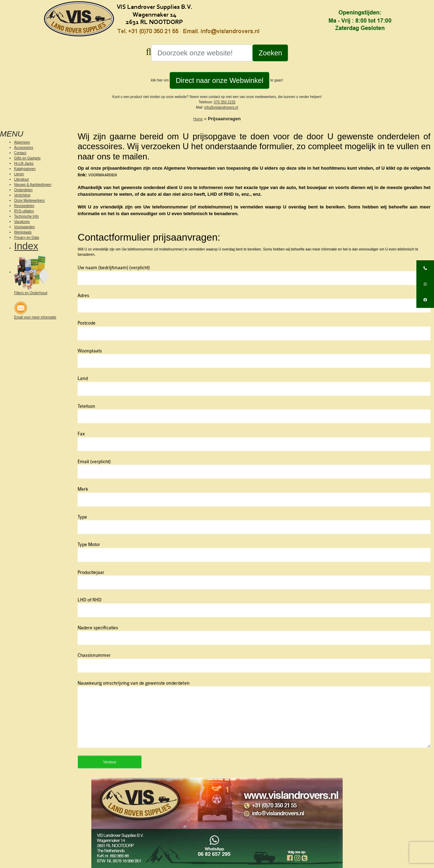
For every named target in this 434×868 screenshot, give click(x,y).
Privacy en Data (27, 238)
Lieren (19, 174)
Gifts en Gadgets (27, 158)
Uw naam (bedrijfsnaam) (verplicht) (254, 291)
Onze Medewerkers (29, 201)
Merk (254, 512)
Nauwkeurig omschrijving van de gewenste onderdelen (254, 732)
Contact (20, 153)
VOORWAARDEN (103, 175)
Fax (254, 457)
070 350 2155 (225, 102)
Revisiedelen (24, 206)
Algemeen (22, 142)
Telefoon (254, 430)
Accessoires (24, 148)
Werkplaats (23, 232)
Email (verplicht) (254, 485)
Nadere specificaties (254, 651)
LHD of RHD (254, 623)
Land (254, 402)
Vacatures (22, 222)
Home (198, 119)
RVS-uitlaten (24, 211)
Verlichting (22, 195)
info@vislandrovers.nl (221, 107)
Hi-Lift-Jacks (24, 163)
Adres (254, 319)
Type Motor (254, 568)
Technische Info (26, 216)
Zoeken (270, 53)
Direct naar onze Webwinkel (219, 80)
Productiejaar (254, 596)
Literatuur (22, 179)
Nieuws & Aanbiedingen (33, 185)
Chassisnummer (254, 679)
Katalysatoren (25, 169)
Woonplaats (254, 374)
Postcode (254, 346)
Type (254, 540)
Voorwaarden (25, 227)
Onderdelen (23, 190)
